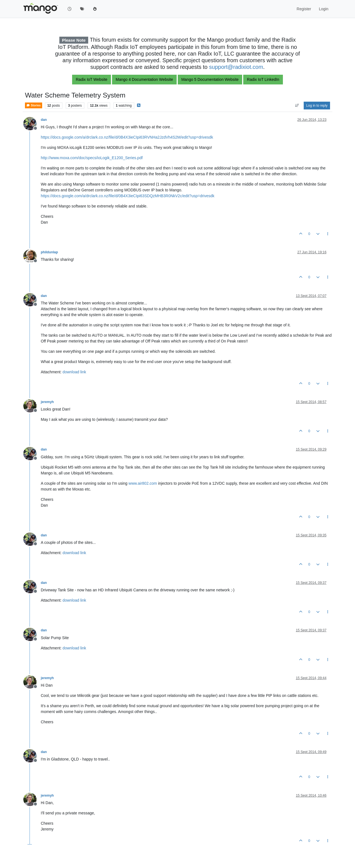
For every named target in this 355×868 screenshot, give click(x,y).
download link (74, 372)
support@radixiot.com (236, 67)
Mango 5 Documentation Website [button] (210, 79)
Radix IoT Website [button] (92, 79)
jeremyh (47, 402)
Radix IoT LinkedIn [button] (263, 79)
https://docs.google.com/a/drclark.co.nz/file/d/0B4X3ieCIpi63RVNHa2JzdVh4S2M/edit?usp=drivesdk (127, 137)
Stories (34, 105)
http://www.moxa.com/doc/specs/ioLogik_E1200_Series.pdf (92, 158)
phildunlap (49, 252)
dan (44, 120)
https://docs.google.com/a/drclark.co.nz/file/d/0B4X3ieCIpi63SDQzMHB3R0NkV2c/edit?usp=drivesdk (128, 196)
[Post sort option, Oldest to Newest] (297, 106)
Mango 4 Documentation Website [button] (144, 79)
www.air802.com (143, 483)
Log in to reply (317, 106)
